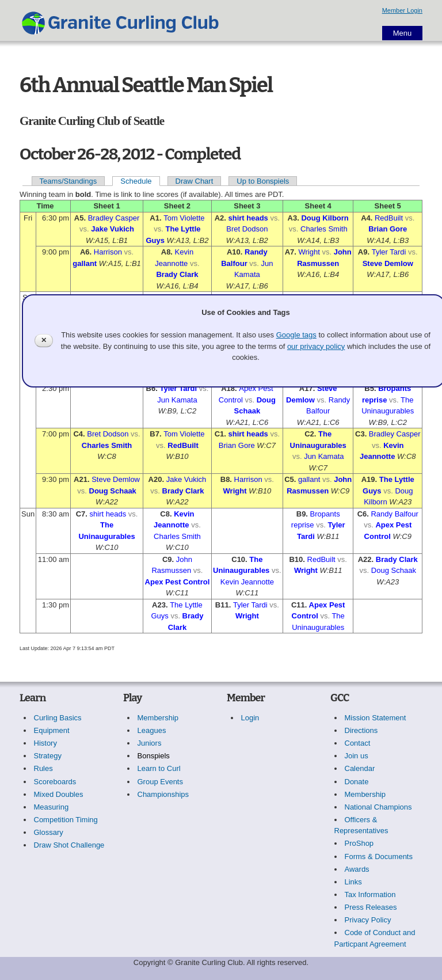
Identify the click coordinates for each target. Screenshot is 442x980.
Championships (163, 794)
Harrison (108, 252)
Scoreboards (55, 782)
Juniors (150, 743)
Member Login (402, 10)
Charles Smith (324, 229)
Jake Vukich (113, 229)
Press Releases (371, 907)
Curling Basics (58, 718)
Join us (357, 756)
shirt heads (248, 218)
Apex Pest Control (178, 582)
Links (353, 882)
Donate (357, 782)
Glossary (49, 832)
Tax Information (370, 894)
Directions (361, 730)
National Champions (378, 807)
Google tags (296, 335)
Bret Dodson (247, 229)
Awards (357, 869)
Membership (158, 718)
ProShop (359, 843)
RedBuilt (389, 218)
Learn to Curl (159, 768)
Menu (403, 33)
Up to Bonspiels (263, 181)
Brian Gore (388, 229)
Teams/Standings (68, 181)
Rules (43, 768)
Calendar (360, 768)
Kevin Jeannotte (247, 582)
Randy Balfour (394, 514)
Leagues (152, 730)
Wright (309, 252)
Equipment (52, 730)
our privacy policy (316, 346)
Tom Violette (184, 218)
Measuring (52, 807)
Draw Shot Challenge (69, 845)
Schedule (136, 181)
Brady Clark (177, 274)
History (45, 743)
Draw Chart (195, 181)
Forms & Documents (379, 856)
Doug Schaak (113, 491)
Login (250, 718)
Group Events (161, 782)
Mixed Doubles (59, 794)
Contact (358, 743)
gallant (85, 263)
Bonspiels (154, 756)
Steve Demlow (388, 263)
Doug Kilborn (325, 218)
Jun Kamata (177, 400)
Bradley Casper (114, 218)
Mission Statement (376, 718)
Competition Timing (66, 820)
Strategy (48, 756)
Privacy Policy (368, 920)
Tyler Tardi (389, 252)
